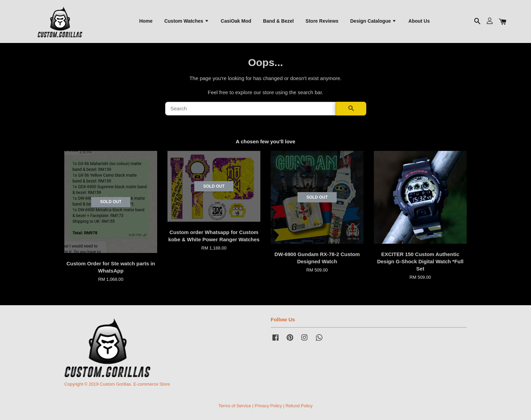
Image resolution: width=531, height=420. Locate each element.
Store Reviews (322, 21)
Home (146, 21)
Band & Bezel (278, 21)
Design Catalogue (373, 21)
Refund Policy (299, 406)
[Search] (251, 109)
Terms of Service (235, 406)
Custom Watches (187, 21)
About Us (419, 21)
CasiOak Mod (236, 21)
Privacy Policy (268, 406)
